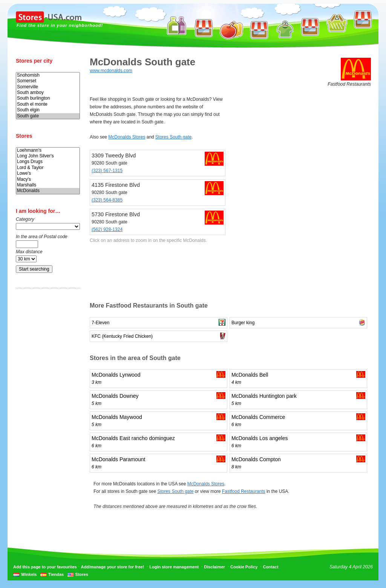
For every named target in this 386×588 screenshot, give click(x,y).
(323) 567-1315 (107, 171)
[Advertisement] (46, 413)
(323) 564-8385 (107, 200)
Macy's (48, 179)
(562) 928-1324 (107, 229)
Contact (270, 567)
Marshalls (48, 185)
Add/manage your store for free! (113, 567)
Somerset (48, 81)
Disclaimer (214, 567)
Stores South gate (173, 137)
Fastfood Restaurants (244, 491)
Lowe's (48, 173)
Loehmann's (48, 150)
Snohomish (48, 75)
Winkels (29, 574)
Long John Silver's (48, 156)
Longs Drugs (48, 162)
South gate (48, 116)
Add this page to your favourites (45, 567)
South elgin (48, 110)
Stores (82, 574)
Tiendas (56, 574)
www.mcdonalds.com (111, 71)
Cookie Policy (244, 567)
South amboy (48, 93)
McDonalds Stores (127, 137)
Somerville (48, 87)
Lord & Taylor (48, 168)
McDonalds (48, 191)
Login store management (174, 567)
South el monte (48, 104)
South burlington (48, 98)
